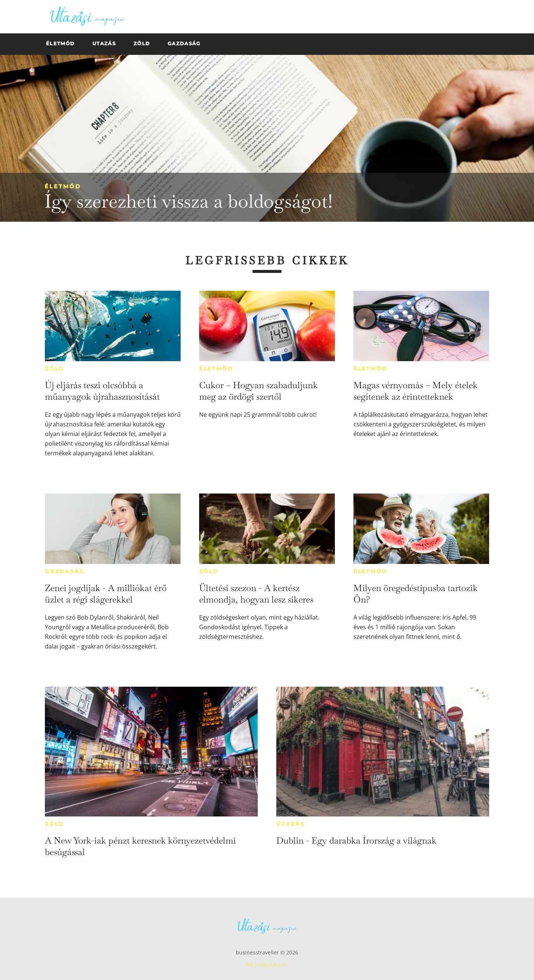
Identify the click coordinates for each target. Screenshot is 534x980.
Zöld (55, 369)
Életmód (63, 186)
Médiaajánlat (267, 965)
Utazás (291, 824)
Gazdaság (65, 571)
